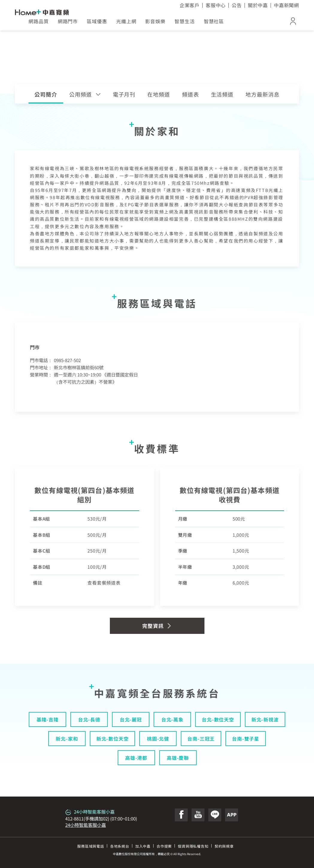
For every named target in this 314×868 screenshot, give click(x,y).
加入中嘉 (143, 846)
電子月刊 (124, 94)
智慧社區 (214, 23)
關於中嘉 (258, 5)
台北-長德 (89, 719)
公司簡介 (46, 94)
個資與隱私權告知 (193, 846)
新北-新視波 (265, 719)
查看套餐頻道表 (104, 583)
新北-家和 (67, 739)
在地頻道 (159, 94)
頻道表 (191, 94)
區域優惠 (97, 23)
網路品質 (39, 23)
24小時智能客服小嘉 (86, 825)
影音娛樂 (155, 23)
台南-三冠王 (201, 739)
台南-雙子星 (246, 739)
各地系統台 (120, 846)
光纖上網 (126, 23)
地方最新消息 (262, 94)
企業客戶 (190, 5)
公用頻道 (85, 94)
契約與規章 (224, 846)
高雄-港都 (136, 758)
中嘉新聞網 (286, 5)
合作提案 (164, 846)
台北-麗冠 (131, 719)
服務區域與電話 (91, 846)
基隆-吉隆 (48, 719)
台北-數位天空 (218, 719)
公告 (237, 5)
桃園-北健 (158, 739)
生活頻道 (222, 94)
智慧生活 (185, 23)
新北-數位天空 (113, 739)
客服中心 (216, 5)
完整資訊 (157, 626)
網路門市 (68, 23)
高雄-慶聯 (178, 758)
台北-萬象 (172, 719)
